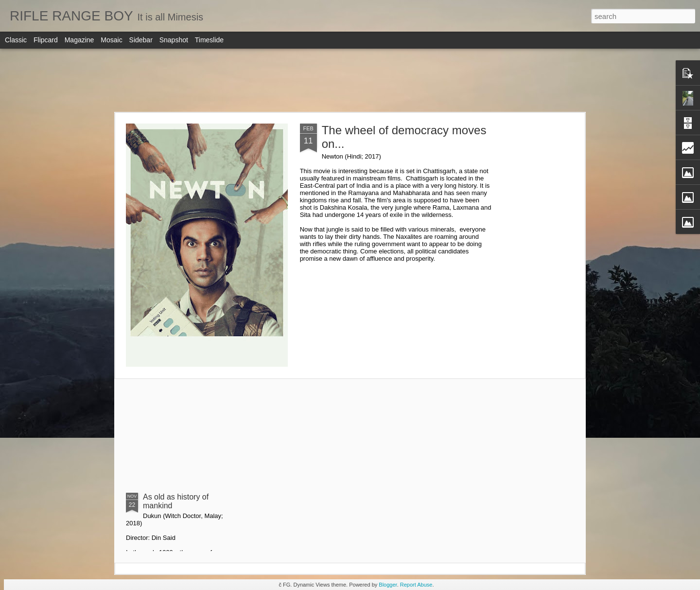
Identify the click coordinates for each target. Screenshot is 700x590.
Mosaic (111, 40)
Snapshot (174, 40)
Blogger (388, 585)
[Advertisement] (350, 80)
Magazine (79, 40)
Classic (16, 40)
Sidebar (141, 40)
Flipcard (46, 40)
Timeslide (209, 40)
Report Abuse (416, 585)
